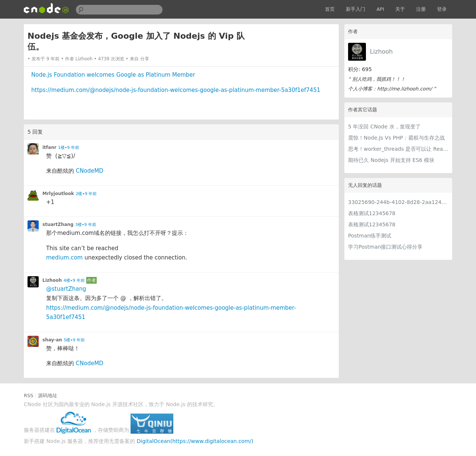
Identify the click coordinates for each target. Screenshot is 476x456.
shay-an (52, 340)
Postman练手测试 (370, 236)
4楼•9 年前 (74, 280)
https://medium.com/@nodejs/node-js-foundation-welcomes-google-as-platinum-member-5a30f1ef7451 (176, 90)
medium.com (64, 258)
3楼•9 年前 (86, 225)
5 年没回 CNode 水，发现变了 (384, 127)
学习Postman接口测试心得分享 (385, 247)
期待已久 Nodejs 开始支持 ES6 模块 (391, 160)
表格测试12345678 (372, 213)
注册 (421, 9)
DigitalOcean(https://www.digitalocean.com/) (195, 441)
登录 (442, 9)
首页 (330, 9)
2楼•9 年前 (86, 194)
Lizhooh (382, 52)
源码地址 (48, 396)
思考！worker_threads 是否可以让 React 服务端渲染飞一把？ (398, 149)
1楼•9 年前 (69, 148)
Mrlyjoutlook (58, 194)
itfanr (49, 147)
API (380, 9)
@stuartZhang (66, 289)
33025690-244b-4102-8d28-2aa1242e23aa (398, 202)
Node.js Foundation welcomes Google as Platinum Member (113, 75)
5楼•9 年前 (74, 340)
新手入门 (356, 9)
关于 (400, 9)
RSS (29, 396)
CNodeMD (90, 171)
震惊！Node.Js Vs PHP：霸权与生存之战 (396, 138)
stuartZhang (58, 224)
